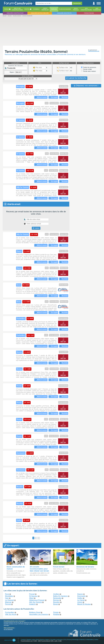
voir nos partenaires (8, 629)
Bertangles (57, 598)
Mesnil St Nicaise (84, 604)
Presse (69, 640)
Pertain (56, 612)
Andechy (32, 604)
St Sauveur (33, 596)
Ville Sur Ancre (11, 614)
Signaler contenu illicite (33, 640)
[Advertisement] (52, 31)
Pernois (8, 604)
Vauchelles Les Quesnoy (39, 614)
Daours (80, 594)
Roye (7, 594)
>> (38, 538)
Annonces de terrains (85, 567)
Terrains (54, 9)
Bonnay (56, 600)
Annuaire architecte (64, 13)
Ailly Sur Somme (36, 602)
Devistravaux (76, 9)
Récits (17, 9)
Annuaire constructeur (15, 13)
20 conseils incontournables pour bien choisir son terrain (39, 569)
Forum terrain (59, 567)
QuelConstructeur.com (94, 51)
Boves (56, 604)
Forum (6, 9)
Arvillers (56, 594)
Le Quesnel (9, 600)
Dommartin (82, 596)
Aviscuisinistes (97, 9)
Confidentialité (89, 640)
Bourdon (56, 602)
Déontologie (75, 640)
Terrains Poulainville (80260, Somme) (36, 52)
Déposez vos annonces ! (86, 85)
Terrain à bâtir (86, 69)
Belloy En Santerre (60, 596)
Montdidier (9, 596)
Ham (7, 598)
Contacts (23, 640)
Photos (27, 9)
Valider (36, 228)
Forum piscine (89, 13)
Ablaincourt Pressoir (37, 600)
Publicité (82, 640)
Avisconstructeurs (86, 9)
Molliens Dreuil (35, 612)
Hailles (80, 598)
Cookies (96, 640)
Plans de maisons (65, 9)
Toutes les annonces (89, 67)
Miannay (8, 602)
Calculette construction (56, 640)
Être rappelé (53, 97)
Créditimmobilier (45, 9)
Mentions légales (45, 640)
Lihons (80, 602)
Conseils (36, 9)
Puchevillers (10, 612)
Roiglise (56, 614)
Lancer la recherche (76, 78)
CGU (65, 640)
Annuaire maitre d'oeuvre (40, 13)
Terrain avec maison (89, 71)
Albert (31, 598)
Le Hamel (81, 600)
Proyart (32, 594)
